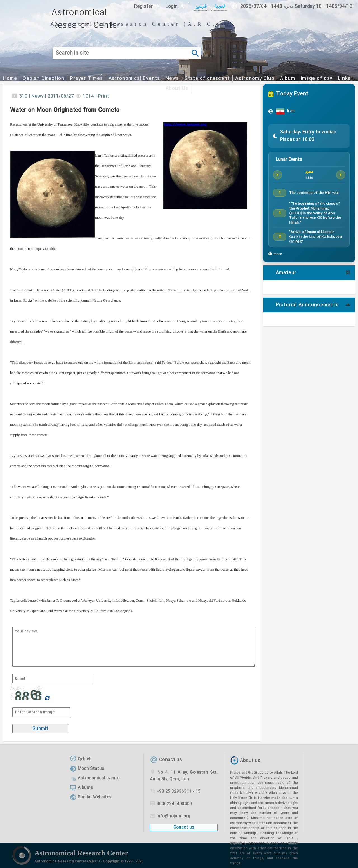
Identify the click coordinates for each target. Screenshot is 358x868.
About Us (177, 89)
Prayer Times (86, 79)
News (172, 79)
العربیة (219, 7)
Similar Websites (95, 797)
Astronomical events (99, 778)
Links (344, 79)
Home (10, 79)
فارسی (201, 7)
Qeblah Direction (43, 79)
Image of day (316, 79)
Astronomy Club (255, 79)
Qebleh (85, 759)
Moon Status (91, 769)
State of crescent (207, 79)
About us (250, 761)
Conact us (170, 760)
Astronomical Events (134, 79)
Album (288, 79)
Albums (85, 788)
